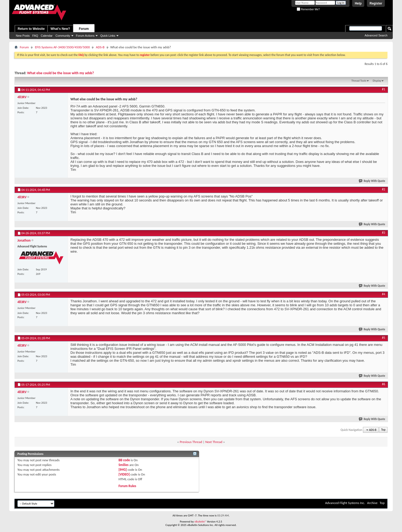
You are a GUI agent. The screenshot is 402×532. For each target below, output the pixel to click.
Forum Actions (85, 36)
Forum (84, 29)
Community (63, 36)
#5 (384, 338)
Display (377, 81)
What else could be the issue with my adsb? (61, 73)
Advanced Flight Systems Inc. (345, 503)
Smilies (123, 465)
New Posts (23, 36)
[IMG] (123, 470)
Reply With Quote (372, 181)
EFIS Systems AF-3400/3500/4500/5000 (62, 47)
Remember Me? (308, 9)
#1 (384, 89)
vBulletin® (200, 522)
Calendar (47, 36)
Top (383, 430)
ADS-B (100, 47)
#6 (384, 384)
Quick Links (108, 36)
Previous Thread (191, 442)
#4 (384, 294)
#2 (384, 189)
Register (376, 3)
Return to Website (31, 29)
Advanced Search (376, 35)
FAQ (35, 36)
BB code (124, 460)
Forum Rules (127, 486)
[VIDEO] (124, 474)
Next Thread (214, 442)
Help (358, 3)
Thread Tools (359, 81)
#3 (384, 233)
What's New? (60, 29)
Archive (372, 503)
